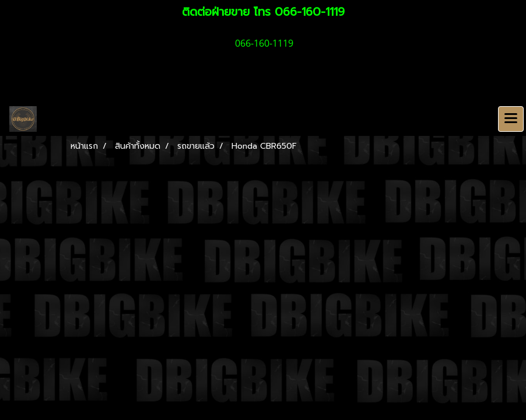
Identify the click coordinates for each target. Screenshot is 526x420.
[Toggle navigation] (511, 119)
